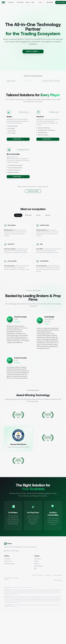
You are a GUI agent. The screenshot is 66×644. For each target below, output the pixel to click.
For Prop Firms (8, 561)
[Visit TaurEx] (19, 81)
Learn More (18, 139)
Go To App (50, 2)
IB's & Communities (9, 564)
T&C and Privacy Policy (38, 575)
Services (38, 215)
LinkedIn (7, 551)
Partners (28, 2)
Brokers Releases (58, 580)
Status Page (48, 575)
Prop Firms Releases (57, 575)
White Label (28, 215)
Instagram (15, 551)
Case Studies (20, 2)
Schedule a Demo (33, 191)
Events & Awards (39, 566)
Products (18, 215)
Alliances (37, 564)
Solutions (48, 215)
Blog (33, 2)
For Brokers (7, 559)
